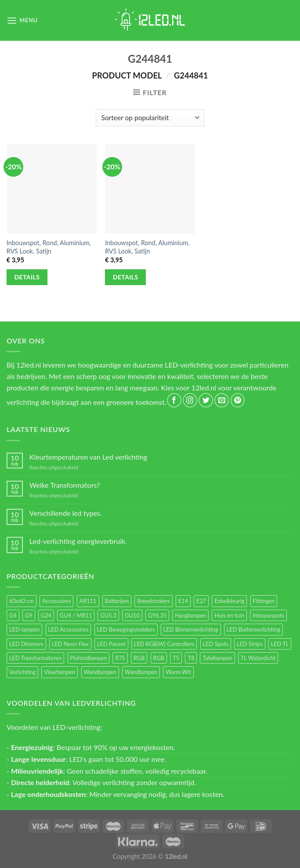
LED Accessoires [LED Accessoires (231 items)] (69, 629)
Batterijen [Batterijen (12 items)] (117, 601)
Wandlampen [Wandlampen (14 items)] (141, 672)
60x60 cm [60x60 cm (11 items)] (22, 601)
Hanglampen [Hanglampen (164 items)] (190, 615)
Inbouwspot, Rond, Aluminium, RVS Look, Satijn (49, 247)
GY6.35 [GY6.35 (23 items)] (157, 615)
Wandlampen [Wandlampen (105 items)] (100, 672)
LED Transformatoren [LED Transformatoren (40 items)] (35, 658)
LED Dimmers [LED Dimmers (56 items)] (26, 644)
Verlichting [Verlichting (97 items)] (22, 672)
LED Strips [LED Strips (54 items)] (250, 644)
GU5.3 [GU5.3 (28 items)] (108, 615)
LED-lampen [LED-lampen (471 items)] (24, 629)
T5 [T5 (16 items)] (176, 658)
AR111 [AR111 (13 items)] (88, 601)
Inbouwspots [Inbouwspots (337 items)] (268, 615)
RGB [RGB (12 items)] (159, 658)
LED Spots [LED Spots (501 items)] (216, 644)
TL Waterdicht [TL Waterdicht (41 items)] (258, 658)
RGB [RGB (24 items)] (139, 658)
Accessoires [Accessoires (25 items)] (56, 601)
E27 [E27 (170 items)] (201, 601)
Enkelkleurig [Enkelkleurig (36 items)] (229, 601)
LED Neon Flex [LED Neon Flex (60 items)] (70, 644)
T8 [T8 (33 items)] (191, 658)
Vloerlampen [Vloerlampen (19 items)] (60, 672)
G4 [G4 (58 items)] (13, 615)
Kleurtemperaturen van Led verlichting (88, 457)
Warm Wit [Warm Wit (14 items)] (178, 672)
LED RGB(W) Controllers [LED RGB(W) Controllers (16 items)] (164, 644)
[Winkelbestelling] (150, 118)
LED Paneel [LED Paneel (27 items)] (111, 644)
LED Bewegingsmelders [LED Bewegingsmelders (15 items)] (126, 629)
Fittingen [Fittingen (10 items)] (264, 601)
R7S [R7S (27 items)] (120, 658)
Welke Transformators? (65, 485)
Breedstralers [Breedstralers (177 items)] (153, 601)
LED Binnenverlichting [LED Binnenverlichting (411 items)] (191, 629)
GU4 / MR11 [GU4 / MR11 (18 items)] (76, 615)
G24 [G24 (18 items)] (46, 615)
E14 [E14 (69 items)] (183, 601)
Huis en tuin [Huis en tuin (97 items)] (229, 615)
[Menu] (22, 20)
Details (27, 277)
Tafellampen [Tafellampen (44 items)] (217, 658)
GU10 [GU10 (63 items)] (132, 615)
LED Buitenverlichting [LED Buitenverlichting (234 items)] (253, 629)
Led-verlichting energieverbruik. (78, 541)
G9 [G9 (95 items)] (29, 615)
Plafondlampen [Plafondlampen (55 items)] (89, 658)
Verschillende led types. (66, 513)
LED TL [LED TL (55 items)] (280, 644)
